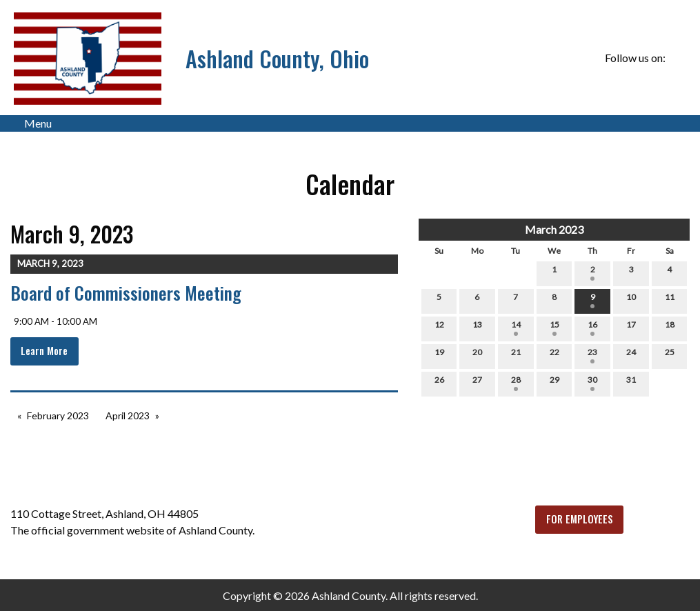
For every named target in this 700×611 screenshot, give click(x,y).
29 (554, 383)
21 (516, 355)
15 (554, 328)
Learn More (44, 351)
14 (516, 328)
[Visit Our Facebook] (679, 58)
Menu (31, 123)
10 (631, 300)
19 (439, 355)
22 (554, 355)
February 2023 (58, 415)
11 (670, 300)
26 (439, 383)
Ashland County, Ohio (277, 58)
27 (477, 383)
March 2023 (554, 229)
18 (670, 328)
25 (670, 355)
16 (592, 328)
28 (516, 383)
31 (631, 383)
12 (439, 328)
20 (477, 355)
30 (592, 383)
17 (631, 328)
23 (592, 355)
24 (631, 355)
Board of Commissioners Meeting (126, 293)
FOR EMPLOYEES (580, 519)
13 (477, 328)
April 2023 (128, 415)
